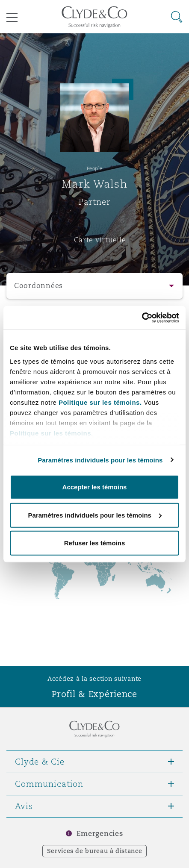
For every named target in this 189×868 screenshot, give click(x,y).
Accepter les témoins (95, 487)
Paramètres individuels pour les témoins (100, 460)
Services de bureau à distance (95, 851)
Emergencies (100, 834)
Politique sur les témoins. (100, 402)
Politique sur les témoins (50, 433)
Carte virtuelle (100, 240)
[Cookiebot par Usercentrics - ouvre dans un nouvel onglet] (142, 318)
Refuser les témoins (95, 543)
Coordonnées (38, 286)
